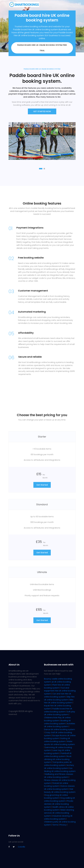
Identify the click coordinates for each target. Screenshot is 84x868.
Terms (55, 825)
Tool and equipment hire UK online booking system (60, 691)
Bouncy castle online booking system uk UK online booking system (58, 682)
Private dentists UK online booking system (59, 804)
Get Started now (42, 111)
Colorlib (21, 847)
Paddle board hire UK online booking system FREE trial (42, 48)
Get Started (42, 485)
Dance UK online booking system (59, 729)
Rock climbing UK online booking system (58, 759)
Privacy (63, 825)
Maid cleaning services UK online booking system (59, 813)
